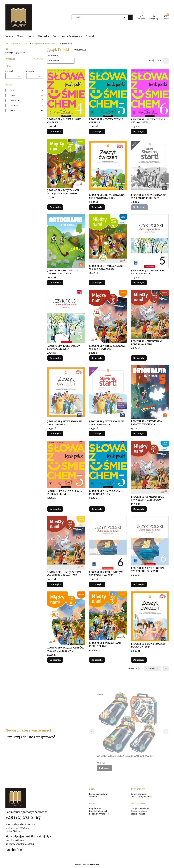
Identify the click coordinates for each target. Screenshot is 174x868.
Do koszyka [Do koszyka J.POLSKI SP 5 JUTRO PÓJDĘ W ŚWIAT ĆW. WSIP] (139, 283)
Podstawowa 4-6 (52, 44)
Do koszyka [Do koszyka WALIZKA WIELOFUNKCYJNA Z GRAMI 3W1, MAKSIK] (105, 768)
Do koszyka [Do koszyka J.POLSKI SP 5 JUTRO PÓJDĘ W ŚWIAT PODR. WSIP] (55, 358)
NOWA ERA (15, 100)
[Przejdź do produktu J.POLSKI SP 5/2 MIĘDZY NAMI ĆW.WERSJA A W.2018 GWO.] (66, 543)
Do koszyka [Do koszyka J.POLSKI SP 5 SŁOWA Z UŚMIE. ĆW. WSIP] (97, 132)
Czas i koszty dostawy (141, 797)
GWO (12, 95)
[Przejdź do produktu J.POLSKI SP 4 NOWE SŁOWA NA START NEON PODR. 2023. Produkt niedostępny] (150, 165)
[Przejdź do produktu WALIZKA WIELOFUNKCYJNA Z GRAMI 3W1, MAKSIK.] (129, 723)
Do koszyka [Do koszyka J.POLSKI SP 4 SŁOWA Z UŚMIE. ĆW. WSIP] (55, 132)
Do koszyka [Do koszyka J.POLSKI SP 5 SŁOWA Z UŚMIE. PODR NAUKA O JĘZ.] (97, 509)
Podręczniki (37, 44)
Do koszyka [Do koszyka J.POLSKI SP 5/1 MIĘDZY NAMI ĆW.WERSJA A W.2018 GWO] (139, 509)
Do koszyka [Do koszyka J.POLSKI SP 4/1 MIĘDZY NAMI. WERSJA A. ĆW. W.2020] (97, 283)
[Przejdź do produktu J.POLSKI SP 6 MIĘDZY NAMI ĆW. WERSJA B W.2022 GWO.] (66, 618)
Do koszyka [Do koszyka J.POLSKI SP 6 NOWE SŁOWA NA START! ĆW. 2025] (139, 660)
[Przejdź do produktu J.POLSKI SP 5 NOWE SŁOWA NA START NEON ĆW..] (66, 392)
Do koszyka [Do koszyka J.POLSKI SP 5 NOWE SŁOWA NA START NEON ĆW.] (55, 434)
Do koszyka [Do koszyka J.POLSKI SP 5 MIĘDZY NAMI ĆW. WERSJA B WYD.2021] (97, 358)
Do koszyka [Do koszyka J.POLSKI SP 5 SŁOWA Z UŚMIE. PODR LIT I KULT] (55, 509)
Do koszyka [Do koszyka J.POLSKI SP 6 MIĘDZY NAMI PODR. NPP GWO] (97, 660)
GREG (13, 90)
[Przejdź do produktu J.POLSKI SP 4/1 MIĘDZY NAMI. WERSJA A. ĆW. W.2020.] (108, 239)
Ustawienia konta (139, 811)
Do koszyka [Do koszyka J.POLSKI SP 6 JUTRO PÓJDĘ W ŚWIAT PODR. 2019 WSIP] (139, 584)
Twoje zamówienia (140, 808)
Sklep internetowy (86, 864)
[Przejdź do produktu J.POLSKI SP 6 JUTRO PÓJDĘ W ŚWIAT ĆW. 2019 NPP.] (108, 543)
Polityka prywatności (99, 814)
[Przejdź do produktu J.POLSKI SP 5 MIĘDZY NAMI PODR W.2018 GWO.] (150, 314)
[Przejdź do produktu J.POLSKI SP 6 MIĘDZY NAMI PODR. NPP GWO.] (108, 616)
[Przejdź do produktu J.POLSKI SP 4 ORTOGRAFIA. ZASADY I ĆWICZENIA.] (66, 241)
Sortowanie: (53, 55)
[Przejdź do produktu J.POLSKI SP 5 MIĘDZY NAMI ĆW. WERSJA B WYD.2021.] (108, 316)
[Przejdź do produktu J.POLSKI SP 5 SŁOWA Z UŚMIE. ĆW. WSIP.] (108, 93)
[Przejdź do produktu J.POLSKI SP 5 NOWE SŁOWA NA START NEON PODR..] (108, 392)
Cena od (9, 71)
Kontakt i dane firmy (99, 794)
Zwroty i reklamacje (98, 811)
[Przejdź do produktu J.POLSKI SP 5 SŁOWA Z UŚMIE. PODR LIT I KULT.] (66, 464)
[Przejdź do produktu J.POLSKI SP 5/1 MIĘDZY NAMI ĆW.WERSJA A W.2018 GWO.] (150, 467)
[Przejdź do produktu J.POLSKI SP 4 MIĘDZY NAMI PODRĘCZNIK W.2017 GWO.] (66, 163)
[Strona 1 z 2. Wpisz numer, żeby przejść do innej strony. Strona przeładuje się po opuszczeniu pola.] (156, 61)
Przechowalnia (138, 814)
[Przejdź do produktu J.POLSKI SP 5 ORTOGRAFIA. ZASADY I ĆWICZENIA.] (150, 392)
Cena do (30, 71)
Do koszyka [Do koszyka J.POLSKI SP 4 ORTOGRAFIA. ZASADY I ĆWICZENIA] (55, 283)
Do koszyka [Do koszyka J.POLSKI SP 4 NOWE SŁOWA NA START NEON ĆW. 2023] (97, 207)
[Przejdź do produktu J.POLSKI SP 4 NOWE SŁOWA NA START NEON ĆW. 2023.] (108, 165)
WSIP (12, 111)
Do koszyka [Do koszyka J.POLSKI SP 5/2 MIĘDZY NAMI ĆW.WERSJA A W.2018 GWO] (55, 584)
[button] (130, 17)
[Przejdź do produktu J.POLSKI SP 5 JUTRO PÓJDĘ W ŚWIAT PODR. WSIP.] (66, 316)
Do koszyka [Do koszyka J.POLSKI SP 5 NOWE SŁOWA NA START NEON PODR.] (97, 434)
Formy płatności (139, 794)
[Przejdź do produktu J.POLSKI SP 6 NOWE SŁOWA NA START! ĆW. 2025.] (150, 616)
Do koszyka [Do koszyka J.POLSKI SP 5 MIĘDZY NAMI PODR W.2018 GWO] (139, 358)
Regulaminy (95, 808)
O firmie (93, 797)
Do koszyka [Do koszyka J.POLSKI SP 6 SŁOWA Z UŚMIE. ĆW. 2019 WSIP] (139, 132)
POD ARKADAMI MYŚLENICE (17, 44)
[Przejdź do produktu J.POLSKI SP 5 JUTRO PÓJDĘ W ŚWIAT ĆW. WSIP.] (150, 241)
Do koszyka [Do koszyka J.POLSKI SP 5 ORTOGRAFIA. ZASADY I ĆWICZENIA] (139, 434)
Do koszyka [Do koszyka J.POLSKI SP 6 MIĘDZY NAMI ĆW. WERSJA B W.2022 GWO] (55, 660)
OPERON (14, 105)
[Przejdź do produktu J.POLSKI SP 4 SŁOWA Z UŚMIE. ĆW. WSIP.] (66, 93)
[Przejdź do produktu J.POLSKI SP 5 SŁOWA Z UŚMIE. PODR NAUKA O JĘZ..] (108, 464)
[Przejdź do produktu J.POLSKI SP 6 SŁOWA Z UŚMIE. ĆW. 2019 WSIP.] (150, 93)
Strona (150, 61)
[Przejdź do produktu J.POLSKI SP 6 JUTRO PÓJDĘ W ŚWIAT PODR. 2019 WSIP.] (150, 541)
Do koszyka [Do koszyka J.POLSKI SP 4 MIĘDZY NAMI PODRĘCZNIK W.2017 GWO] (55, 207)
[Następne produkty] (152, 669)
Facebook (13, 850)
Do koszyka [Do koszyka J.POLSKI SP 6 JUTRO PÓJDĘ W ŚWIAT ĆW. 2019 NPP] (97, 584)
